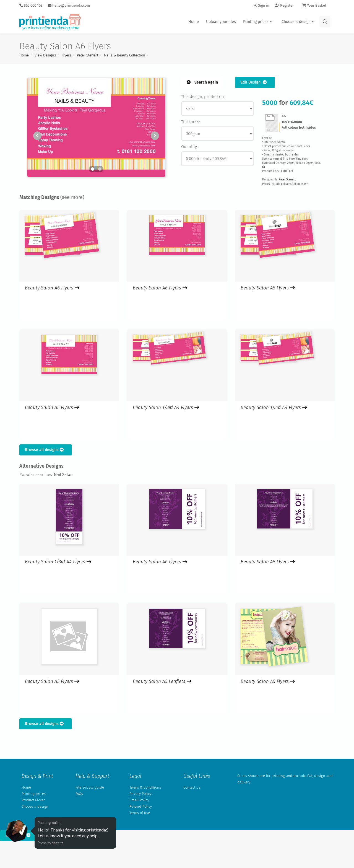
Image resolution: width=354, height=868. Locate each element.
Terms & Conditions (145, 787)
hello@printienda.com (69, 5)
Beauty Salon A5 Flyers (268, 288)
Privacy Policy (140, 794)
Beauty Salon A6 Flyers (52, 288)
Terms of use (140, 813)
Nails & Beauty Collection (125, 55)
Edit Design (255, 82)
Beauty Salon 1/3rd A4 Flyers (166, 407)
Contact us (192, 787)
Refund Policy (141, 806)
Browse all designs (46, 450)
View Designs (45, 55)
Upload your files (221, 22)
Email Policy (139, 800)
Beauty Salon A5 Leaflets (162, 681)
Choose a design (299, 22)
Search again (202, 82)
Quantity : (190, 147)
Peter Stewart (88, 55)
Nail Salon (63, 475)
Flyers (66, 55)
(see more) (72, 197)
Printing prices (259, 22)
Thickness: (191, 122)
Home (194, 22)
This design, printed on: (203, 97)
